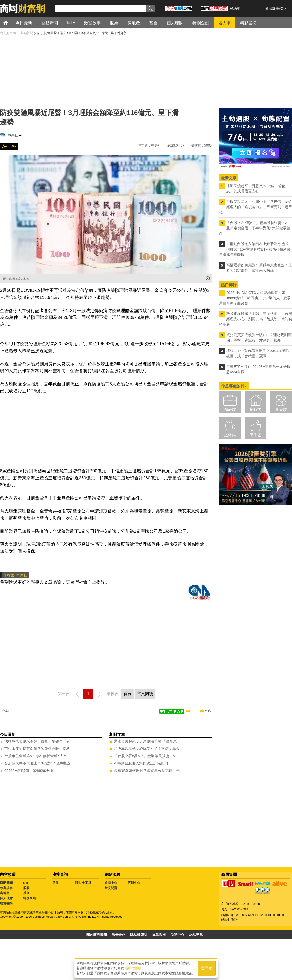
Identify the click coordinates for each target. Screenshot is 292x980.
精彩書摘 (6, 903)
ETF (26, 883)
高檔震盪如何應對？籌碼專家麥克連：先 (147, 770)
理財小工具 (83, 883)
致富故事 (6, 888)
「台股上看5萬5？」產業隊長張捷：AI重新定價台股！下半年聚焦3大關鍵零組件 (255, 228)
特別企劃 (29, 898)
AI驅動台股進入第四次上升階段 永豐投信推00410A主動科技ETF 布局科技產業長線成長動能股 (255, 249)
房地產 (5, 893)
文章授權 (159, 935)
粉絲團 (235, 9)
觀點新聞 (6, 883)
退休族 (230, 435)
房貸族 (255, 409)
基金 (26, 893)
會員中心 (111, 883)
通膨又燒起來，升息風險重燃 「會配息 (145, 741)
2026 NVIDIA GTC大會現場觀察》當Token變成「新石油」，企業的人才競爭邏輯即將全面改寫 (255, 298)
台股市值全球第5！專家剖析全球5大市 (36, 756)
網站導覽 (196, 935)
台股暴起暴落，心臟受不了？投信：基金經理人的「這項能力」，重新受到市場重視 (255, 207)
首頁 (10, 22)
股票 (26, 888)
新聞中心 (177, 935)
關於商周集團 (97, 935)
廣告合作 (119, 935)
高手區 (255, 435)
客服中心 (134, 883)
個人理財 (6, 898)
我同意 (207, 968)
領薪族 (230, 409)
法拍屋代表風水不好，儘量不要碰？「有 (37, 741)
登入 (283, 9)
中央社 (13, 135)
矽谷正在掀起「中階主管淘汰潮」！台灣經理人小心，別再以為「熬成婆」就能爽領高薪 (255, 319)
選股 (55, 883)
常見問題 (111, 888)
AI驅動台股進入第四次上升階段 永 (142, 763)
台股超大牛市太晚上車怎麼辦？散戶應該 (37, 763)
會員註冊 (272, 9)
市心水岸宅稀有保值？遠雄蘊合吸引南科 (37, 749)
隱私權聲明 (139, 935)
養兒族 (281, 409)
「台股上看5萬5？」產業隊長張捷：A (145, 756)
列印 (208, 711)
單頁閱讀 (145, 694)
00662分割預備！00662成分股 (29, 770)
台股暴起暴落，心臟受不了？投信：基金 (147, 749)
